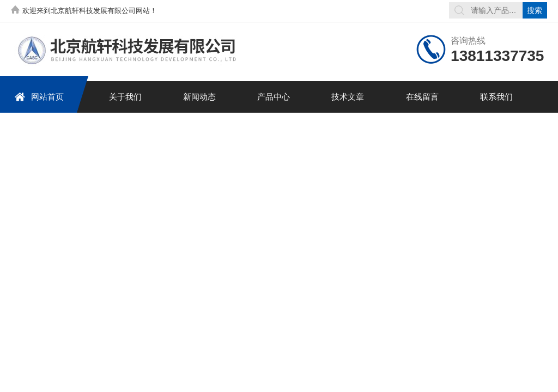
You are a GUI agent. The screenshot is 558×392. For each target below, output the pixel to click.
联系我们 (496, 97)
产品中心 (274, 97)
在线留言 (422, 97)
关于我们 (125, 97)
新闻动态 (199, 97)
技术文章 (348, 97)
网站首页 (39, 97)
